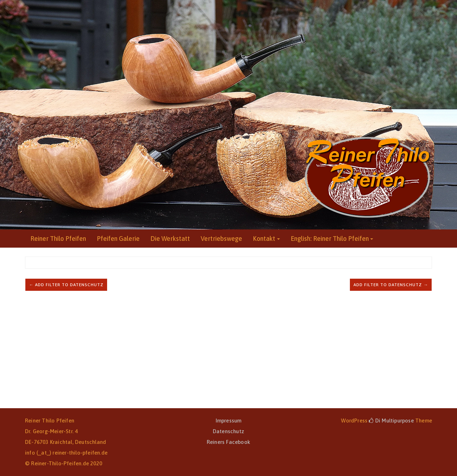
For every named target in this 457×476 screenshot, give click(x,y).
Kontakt (264, 239)
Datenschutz (228, 431)
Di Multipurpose (391, 421)
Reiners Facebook (228, 442)
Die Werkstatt (170, 239)
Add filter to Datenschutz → (391, 285)
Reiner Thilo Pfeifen (58, 239)
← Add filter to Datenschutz (66, 285)
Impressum (229, 421)
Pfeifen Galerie (118, 239)
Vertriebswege (221, 239)
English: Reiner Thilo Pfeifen (330, 239)
